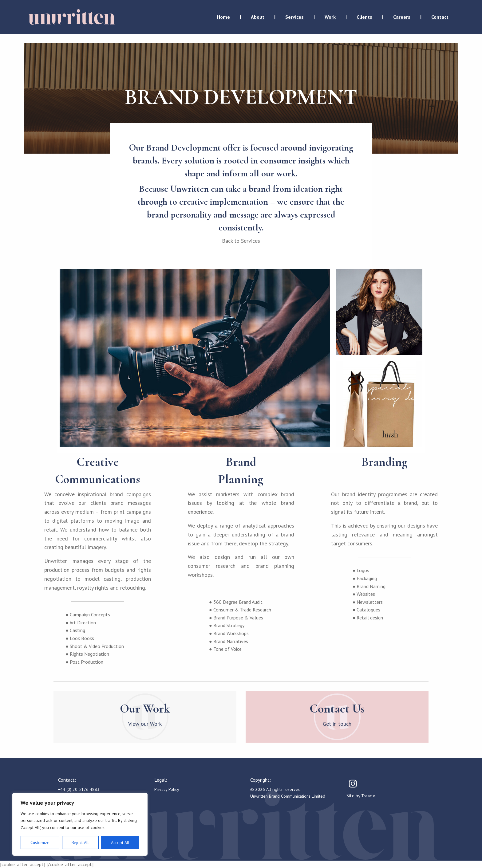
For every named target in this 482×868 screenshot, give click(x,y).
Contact (440, 17)
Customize (40, 842)
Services (294, 17)
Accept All (120, 842)
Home (223, 17)
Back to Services (241, 241)
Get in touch (337, 724)
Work (330, 17)
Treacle (368, 796)
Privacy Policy (167, 789)
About (258, 17)
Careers (402, 17)
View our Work (145, 724)
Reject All (80, 842)
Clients (364, 17)
